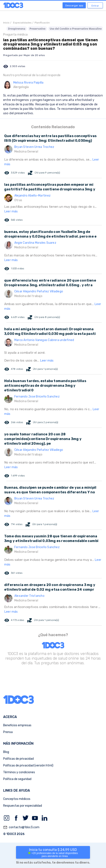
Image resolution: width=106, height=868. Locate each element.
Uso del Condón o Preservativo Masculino (76, 29)
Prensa (8, 732)
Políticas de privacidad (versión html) (28, 766)
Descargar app (74, 6)
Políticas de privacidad (18, 759)
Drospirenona (17, 29)
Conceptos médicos (17, 799)
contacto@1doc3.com (21, 827)
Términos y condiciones (19, 772)
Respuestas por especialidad (23, 806)
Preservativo (38, 29)
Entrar (95, 6)
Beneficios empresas (17, 725)
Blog (6, 752)
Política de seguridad (17, 779)
